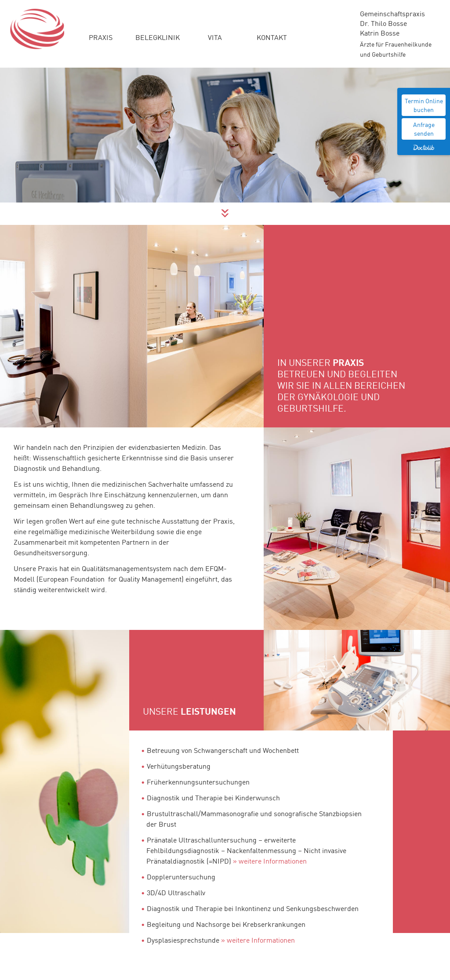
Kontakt (272, 37)
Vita (215, 37)
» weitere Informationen (270, 861)
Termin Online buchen (424, 105)
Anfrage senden (424, 129)
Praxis (101, 37)
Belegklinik (158, 37)
